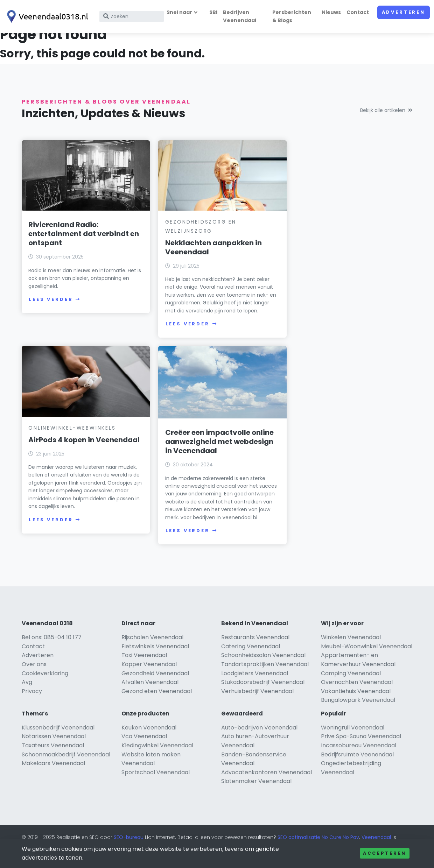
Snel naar (179, 12)
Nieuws (331, 12)
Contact (358, 12)
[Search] (132, 16)
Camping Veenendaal (351, 684)
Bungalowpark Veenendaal (358, 710)
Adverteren (404, 12)
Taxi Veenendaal (144, 666)
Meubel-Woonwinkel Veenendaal (367, 657)
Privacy (32, 702)
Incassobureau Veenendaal (359, 756)
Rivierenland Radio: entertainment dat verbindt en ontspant (84, 232)
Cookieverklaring (45, 684)
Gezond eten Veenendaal (157, 702)
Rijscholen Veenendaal (152, 648)
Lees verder (55, 298)
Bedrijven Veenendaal (240, 16)
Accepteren (385, 853)
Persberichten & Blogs (292, 16)
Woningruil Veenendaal (353, 738)
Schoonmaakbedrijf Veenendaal (66, 765)
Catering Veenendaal (251, 657)
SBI (213, 12)
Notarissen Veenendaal (54, 747)
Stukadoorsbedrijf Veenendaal (263, 693)
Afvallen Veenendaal (150, 693)
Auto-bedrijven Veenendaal (259, 738)
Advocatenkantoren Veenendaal (267, 783)
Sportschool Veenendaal (156, 783)
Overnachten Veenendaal (357, 693)
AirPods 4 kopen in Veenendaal (327, 236)
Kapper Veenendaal (149, 675)
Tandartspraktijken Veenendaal (265, 675)
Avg (27, 693)
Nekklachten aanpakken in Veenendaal (210, 245)
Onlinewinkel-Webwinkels (338, 220)
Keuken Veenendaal (149, 738)
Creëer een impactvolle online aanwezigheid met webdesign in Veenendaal (83, 444)
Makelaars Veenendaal (53, 774)
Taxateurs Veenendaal (53, 756)
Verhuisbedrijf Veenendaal (257, 702)
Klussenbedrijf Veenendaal (58, 738)
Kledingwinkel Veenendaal (157, 756)
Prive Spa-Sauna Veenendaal (361, 747)
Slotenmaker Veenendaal (256, 792)
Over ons (34, 675)
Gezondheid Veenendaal (155, 684)
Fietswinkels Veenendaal (155, 657)
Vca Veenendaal (144, 747)
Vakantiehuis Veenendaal (356, 702)
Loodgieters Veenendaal (255, 684)
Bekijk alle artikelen (386, 110)
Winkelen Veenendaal (351, 648)
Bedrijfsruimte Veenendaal (357, 765)
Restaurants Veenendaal (255, 648)
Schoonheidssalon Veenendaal (263, 666)
